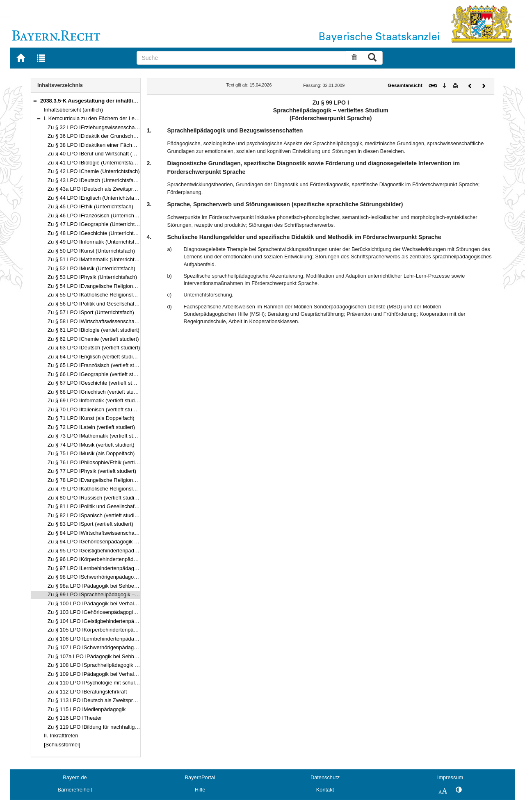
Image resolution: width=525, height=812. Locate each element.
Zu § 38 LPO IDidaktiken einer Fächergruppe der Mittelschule (120, 145)
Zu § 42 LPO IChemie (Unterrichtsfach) (94, 171)
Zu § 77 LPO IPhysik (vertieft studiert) (92, 471)
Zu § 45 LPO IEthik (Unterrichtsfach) (90, 206)
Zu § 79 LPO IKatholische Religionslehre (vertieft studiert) (115, 489)
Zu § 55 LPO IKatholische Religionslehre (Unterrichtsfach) (116, 295)
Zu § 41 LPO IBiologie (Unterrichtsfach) (94, 163)
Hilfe (200, 790)
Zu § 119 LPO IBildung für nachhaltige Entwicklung (107, 727)
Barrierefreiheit (75, 790)
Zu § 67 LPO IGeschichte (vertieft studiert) (97, 383)
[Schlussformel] (62, 745)
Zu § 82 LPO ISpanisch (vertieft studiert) (95, 515)
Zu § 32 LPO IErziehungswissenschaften (96, 127)
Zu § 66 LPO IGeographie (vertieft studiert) (98, 374)
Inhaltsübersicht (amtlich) (73, 110)
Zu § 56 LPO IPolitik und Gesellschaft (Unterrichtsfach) (112, 304)
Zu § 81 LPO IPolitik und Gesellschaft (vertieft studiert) (112, 506)
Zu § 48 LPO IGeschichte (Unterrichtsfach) (98, 233)
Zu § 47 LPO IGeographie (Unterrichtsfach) (98, 224)
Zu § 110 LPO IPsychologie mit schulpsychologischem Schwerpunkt (128, 683)
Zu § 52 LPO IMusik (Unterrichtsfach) (91, 268)
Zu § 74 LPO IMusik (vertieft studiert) (91, 445)
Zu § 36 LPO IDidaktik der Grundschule (94, 136)
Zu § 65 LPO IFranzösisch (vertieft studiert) (98, 365)
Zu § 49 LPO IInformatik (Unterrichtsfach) (96, 242)
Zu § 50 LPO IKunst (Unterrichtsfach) (91, 251)
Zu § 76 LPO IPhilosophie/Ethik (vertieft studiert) (104, 462)
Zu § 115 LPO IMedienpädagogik (87, 709)
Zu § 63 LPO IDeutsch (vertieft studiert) (94, 348)
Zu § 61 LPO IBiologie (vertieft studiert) (94, 330)
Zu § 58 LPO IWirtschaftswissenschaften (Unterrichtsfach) (116, 321)
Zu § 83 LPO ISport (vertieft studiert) (90, 524)
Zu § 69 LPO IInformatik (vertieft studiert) (96, 400)
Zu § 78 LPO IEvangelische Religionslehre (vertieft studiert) (118, 480)
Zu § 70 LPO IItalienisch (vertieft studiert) (96, 409)
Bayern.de (75, 777)
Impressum (450, 777)
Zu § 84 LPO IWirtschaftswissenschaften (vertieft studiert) (115, 533)
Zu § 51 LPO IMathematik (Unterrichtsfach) (98, 259)
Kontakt (325, 790)
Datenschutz (325, 777)
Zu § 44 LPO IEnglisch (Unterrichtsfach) (95, 198)
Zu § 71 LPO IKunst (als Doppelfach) (91, 418)
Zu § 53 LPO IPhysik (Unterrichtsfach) (92, 277)
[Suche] (241, 58)
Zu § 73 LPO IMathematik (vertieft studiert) (98, 436)
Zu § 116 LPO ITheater (75, 718)
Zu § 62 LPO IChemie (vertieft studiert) (93, 339)
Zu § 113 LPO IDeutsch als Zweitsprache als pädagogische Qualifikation (133, 700)
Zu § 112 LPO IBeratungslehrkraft (87, 692)
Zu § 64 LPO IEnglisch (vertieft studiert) (94, 357)
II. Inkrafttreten (61, 736)
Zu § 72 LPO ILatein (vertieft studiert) (91, 427)
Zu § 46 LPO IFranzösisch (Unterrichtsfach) (99, 216)
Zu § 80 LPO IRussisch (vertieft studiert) (95, 498)
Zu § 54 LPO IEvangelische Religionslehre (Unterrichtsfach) (118, 286)
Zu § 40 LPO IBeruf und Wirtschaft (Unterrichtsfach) (108, 154)
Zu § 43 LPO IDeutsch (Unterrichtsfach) (94, 180)
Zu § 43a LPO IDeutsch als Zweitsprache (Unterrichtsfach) (116, 189)
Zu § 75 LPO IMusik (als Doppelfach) (91, 453)
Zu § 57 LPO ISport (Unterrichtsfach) (91, 312)
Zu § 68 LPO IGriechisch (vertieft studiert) (97, 392)
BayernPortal (200, 777)
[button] (35, 101)
